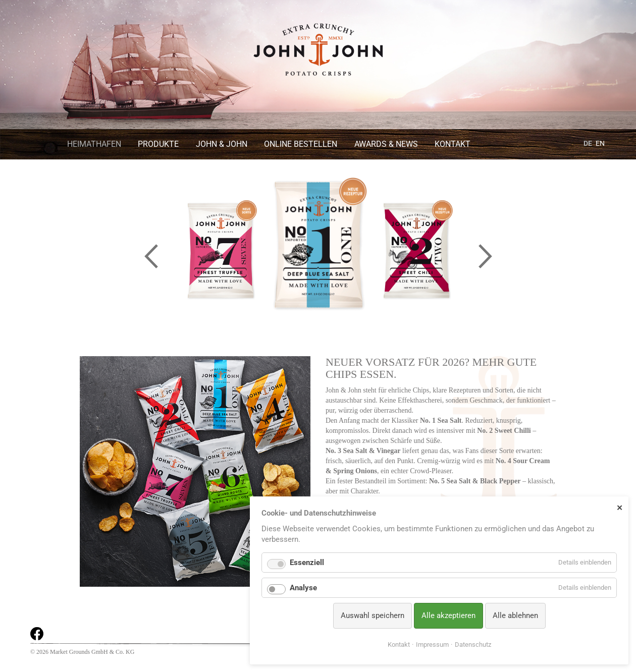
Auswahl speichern (373, 615)
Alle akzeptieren (448, 615)
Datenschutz (473, 645)
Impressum (432, 645)
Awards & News (386, 144)
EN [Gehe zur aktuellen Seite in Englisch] (600, 143)
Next (485, 256)
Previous (151, 256)
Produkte (158, 144)
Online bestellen (301, 144)
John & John (222, 144)
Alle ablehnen (515, 615)
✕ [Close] (620, 508)
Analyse (303, 588)
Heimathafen (94, 144)
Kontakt (453, 144)
